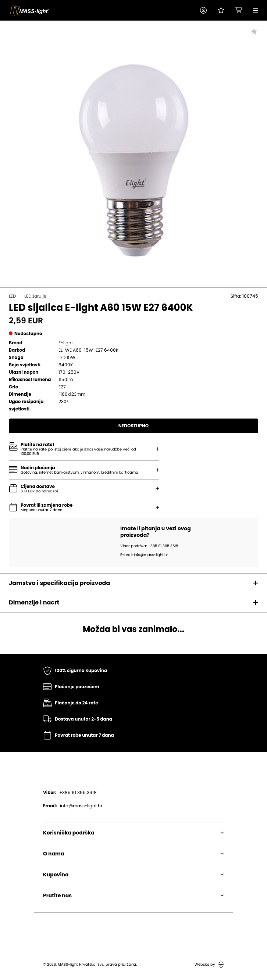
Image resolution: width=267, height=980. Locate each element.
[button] (203, 10)
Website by (209, 965)
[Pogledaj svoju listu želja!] (221, 10)
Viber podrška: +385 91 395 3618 (149, 546)
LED (12, 296)
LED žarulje (35, 296)
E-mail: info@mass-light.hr (144, 555)
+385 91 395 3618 (70, 793)
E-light (66, 343)
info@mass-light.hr (73, 806)
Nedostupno (134, 426)
